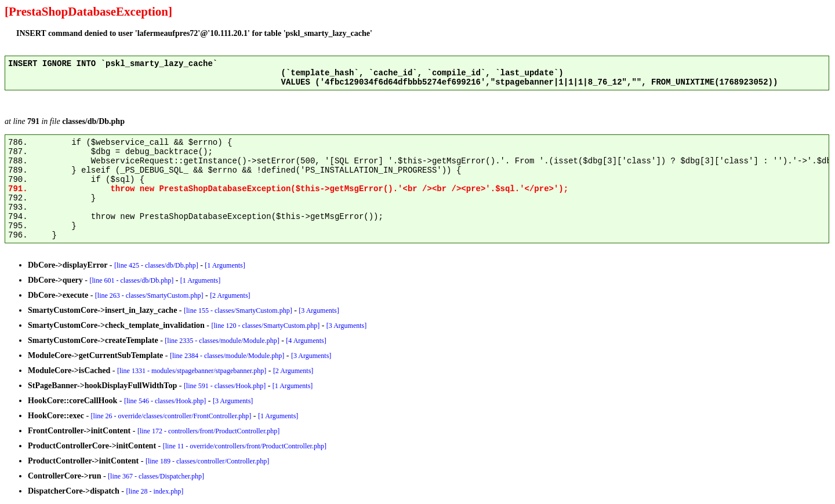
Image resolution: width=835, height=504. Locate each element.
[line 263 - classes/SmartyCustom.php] (149, 295)
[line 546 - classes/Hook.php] (165, 401)
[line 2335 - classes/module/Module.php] (222, 341)
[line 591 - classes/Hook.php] (225, 386)
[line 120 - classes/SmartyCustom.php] (265, 326)
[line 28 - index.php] (155, 491)
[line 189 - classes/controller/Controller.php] (207, 461)
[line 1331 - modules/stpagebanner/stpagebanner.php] (192, 371)
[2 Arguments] (230, 295)
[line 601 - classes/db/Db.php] (132, 280)
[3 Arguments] (319, 311)
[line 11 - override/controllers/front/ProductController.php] (245, 446)
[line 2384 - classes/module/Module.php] (227, 356)
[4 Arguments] (306, 341)
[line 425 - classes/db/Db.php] (156, 265)
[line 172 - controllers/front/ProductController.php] (208, 431)
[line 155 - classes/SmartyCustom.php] (238, 311)
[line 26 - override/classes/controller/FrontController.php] (171, 416)
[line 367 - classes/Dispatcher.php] (156, 476)
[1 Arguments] (225, 265)
